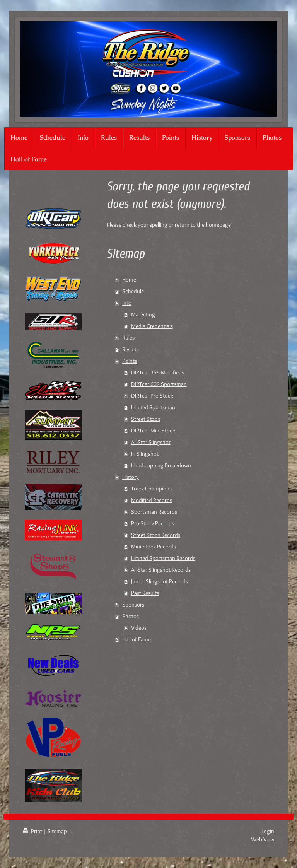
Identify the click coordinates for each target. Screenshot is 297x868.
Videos (139, 628)
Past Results (145, 593)
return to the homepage (203, 225)
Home (129, 280)
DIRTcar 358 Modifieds (158, 372)
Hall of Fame (137, 639)
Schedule (133, 291)
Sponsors (133, 605)
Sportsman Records (154, 512)
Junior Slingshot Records (160, 581)
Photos (131, 616)
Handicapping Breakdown (161, 465)
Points (130, 361)
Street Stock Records (156, 535)
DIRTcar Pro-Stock (152, 396)
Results (131, 349)
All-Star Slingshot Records (161, 570)
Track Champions (151, 489)
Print (33, 831)
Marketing (143, 314)
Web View (263, 839)
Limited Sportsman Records (163, 558)
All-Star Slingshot (151, 442)
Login (268, 831)
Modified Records (152, 500)
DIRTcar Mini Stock (153, 431)
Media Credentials (152, 326)
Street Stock (146, 419)
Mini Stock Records (154, 547)
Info (127, 303)
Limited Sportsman (153, 407)
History (131, 477)
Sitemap (57, 831)
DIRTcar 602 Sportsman (159, 384)
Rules (128, 338)
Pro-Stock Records (153, 523)
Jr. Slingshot (145, 454)
